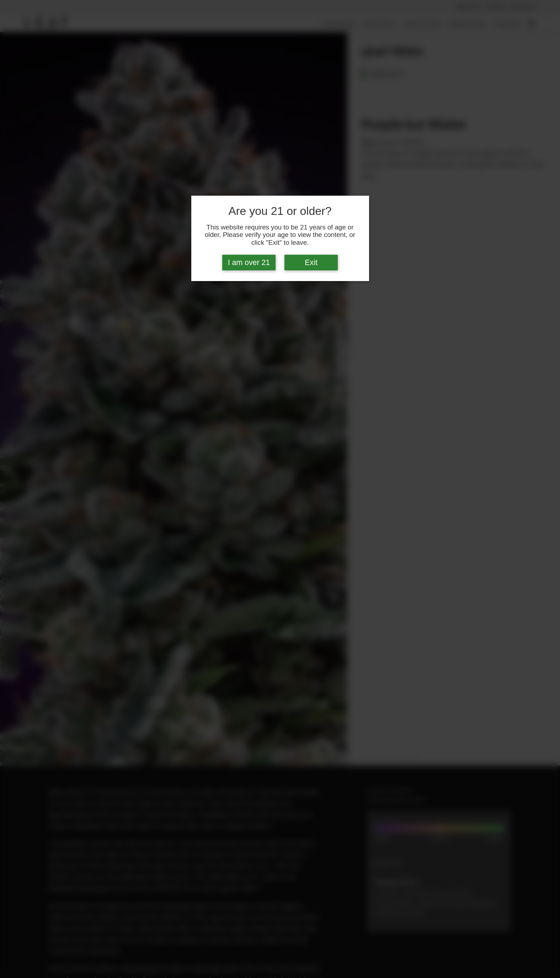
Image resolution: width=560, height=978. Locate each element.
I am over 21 (249, 263)
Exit (311, 263)
